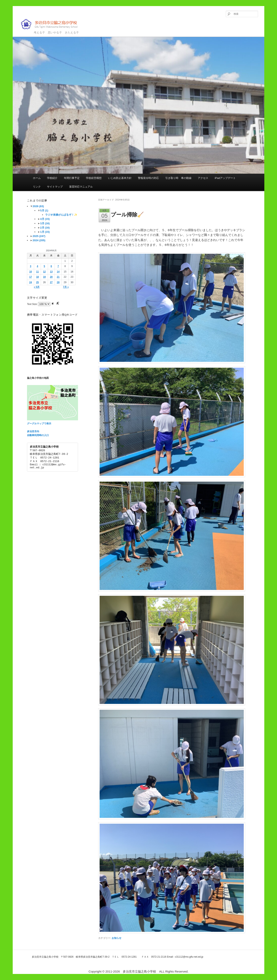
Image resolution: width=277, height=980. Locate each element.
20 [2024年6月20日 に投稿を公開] (51, 277)
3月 (45, 223)
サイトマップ (55, 187)
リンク (37, 187)
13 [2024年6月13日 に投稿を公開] (51, 272)
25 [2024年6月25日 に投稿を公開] (37, 282)
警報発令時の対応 (148, 178)
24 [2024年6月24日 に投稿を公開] (31, 282)
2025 (39, 236)
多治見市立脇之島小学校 (52, 24)
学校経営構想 (94, 178)
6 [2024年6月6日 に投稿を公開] (51, 266)
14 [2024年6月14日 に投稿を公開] (58, 272)
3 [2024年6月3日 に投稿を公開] (31, 266)
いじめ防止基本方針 (120, 178)
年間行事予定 (72, 178)
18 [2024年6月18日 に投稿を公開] (37, 277)
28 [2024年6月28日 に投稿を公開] (58, 282)
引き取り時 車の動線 (178, 178)
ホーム (37, 178)
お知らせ (117, 938)
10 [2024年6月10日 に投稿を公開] (31, 272)
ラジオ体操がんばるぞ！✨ (61, 215)
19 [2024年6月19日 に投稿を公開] (44, 277)
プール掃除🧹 (127, 215)
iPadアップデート (225, 178)
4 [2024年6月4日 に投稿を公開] (37, 266)
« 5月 (37, 287)
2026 (38, 206)
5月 (44, 210)
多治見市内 (33, 431)
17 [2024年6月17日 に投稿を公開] (31, 277)
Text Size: (33, 304)
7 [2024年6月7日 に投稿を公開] (58, 266)
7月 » (66, 287)
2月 (45, 228)
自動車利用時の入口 (38, 435)
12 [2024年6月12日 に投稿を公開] (44, 272)
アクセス (203, 178)
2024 (39, 240)
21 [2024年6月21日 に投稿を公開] (58, 277)
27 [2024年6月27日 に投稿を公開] (51, 282)
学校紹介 (52, 178)
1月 (45, 232)
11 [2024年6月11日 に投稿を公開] (37, 272)
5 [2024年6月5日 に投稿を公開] (44, 266)
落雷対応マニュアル (81, 187)
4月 (45, 219)
